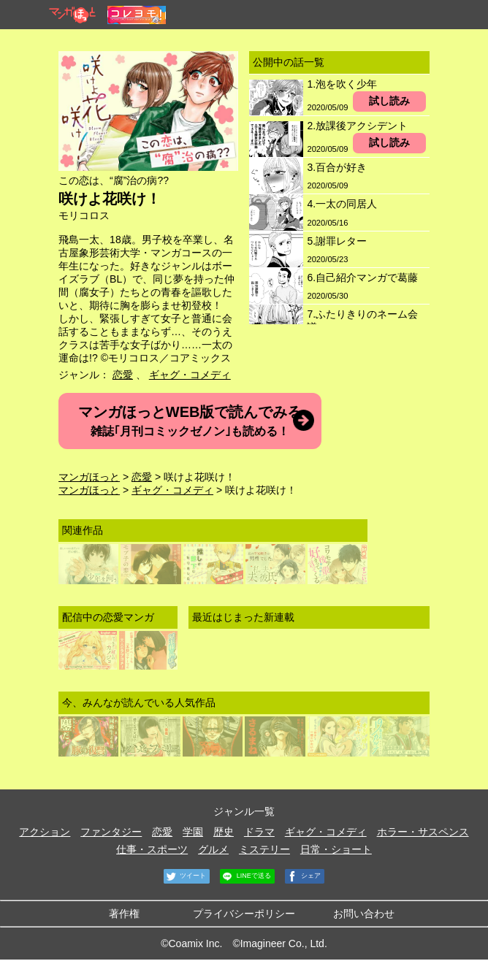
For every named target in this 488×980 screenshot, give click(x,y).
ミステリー (264, 849)
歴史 (224, 832)
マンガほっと (89, 477)
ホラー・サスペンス (423, 832)
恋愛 (123, 375)
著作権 (124, 914)
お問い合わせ (364, 914)
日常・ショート (336, 849)
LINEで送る (245, 876)
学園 (193, 832)
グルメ (213, 849)
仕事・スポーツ (152, 849)
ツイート (185, 876)
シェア (303, 876)
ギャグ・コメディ (190, 375)
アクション (45, 832)
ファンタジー (111, 832)
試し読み (389, 101)
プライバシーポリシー (244, 914)
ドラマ (259, 832)
